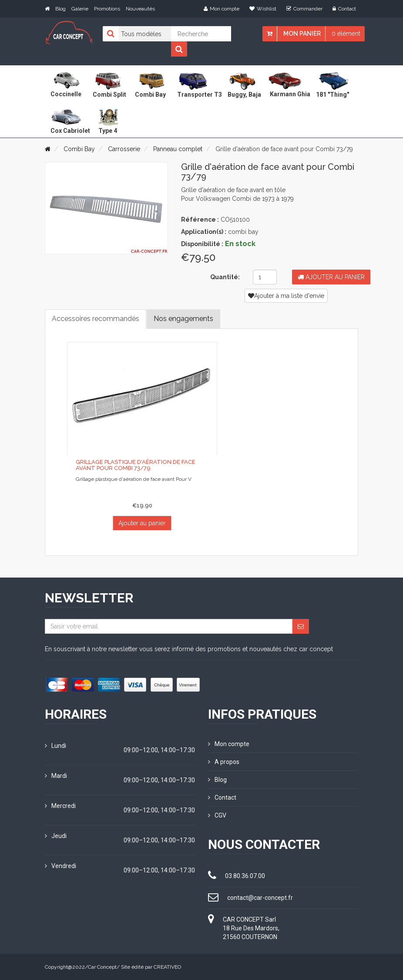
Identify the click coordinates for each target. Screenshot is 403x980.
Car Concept (102, 967)
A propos (224, 762)
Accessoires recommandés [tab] (96, 319)
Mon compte (222, 9)
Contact (344, 9)
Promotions (107, 9)
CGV (217, 815)
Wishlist (263, 9)
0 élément (346, 34)
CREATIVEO (167, 967)
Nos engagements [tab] (183, 319)
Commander (304, 9)
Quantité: (225, 277)
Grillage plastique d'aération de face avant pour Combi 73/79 (136, 465)
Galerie (80, 9)
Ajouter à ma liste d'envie (286, 296)
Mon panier (302, 34)
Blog (60, 9)
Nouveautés (140, 9)
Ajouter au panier (331, 277)
